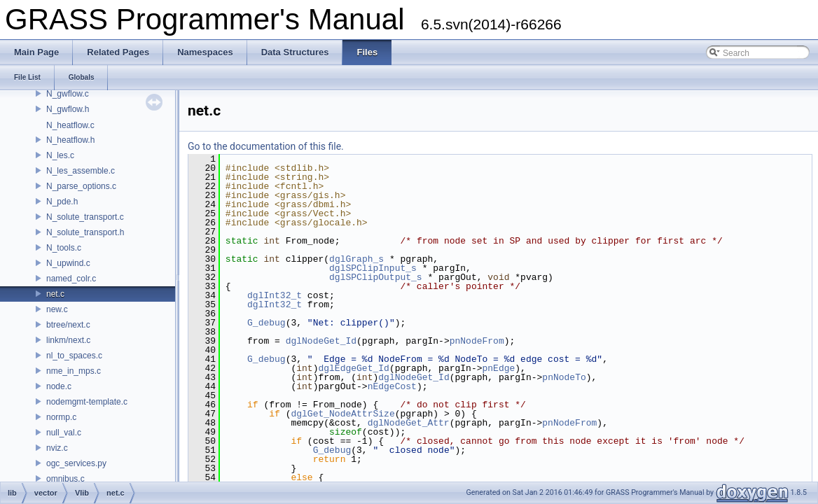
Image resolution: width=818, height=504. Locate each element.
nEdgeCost (392, 386)
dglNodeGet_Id (321, 341)
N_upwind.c (68, 263)
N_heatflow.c (70, 125)
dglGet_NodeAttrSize (342, 414)
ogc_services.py (76, 463)
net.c (55, 294)
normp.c (61, 417)
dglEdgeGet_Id (353, 368)
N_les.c (60, 155)
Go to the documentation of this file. (266, 146)
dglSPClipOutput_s (376, 277)
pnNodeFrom (477, 341)
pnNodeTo (564, 377)
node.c (59, 386)
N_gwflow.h (68, 109)
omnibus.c (65, 479)
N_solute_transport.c (85, 217)
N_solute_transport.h (85, 232)
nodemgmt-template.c (87, 402)
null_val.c (64, 433)
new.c (57, 309)
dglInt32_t (275, 295)
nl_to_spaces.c (74, 356)
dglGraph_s (356, 259)
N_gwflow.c (68, 94)
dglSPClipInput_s (373, 268)
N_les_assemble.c (81, 171)
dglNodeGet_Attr (409, 423)
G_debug (266, 323)
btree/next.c (68, 325)
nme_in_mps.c (74, 371)
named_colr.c (71, 279)
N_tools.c (64, 248)
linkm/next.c (68, 340)
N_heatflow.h (70, 140)
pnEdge (498, 368)
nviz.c (57, 448)
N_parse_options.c (81, 186)
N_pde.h (62, 202)
